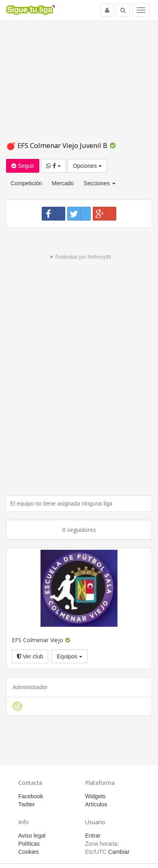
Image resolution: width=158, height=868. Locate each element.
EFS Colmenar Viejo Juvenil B (58, 145)
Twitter (27, 804)
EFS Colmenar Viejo (37, 640)
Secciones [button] (99, 183)
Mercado (63, 183)
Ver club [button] (30, 656)
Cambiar (119, 852)
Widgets (95, 796)
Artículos (96, 804)
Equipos (69, 656)
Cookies (29, 852)
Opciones (87, 166)
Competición (26, 183)
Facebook (31, 796)
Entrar (93, 836)
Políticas (29, 844)
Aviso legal (32, 836)
